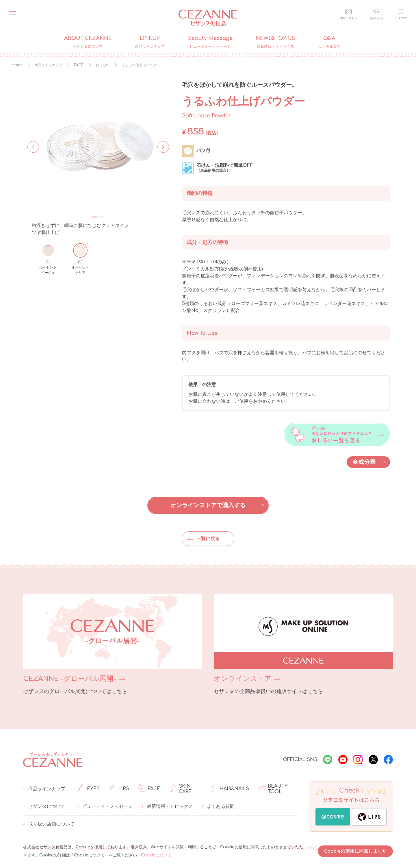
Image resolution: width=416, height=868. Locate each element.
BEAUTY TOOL (273, 789)
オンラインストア (243, 679)
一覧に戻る (208, 539)
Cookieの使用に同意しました (355, 851)
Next (161, 146)
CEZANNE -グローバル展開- (70, 679)
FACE (149, 789)
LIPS (119, 789)
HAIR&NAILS (229, 789)
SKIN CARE (180, 789)
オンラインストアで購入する (208, 505)
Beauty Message (210, 42)
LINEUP (150, 42)
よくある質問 (218, 807)
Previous (33, 146)
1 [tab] (95, 217)
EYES (88, 789)
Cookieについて (156, 855)
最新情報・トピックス (167, 807)
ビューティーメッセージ (105, 807)
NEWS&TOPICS (275, 42)
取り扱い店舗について (49, 824)
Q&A (329, 42)
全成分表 (364, 462)
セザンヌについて (44, 807)
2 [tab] (102, 217)
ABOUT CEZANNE (88, 42)
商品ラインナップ (44, 789)
